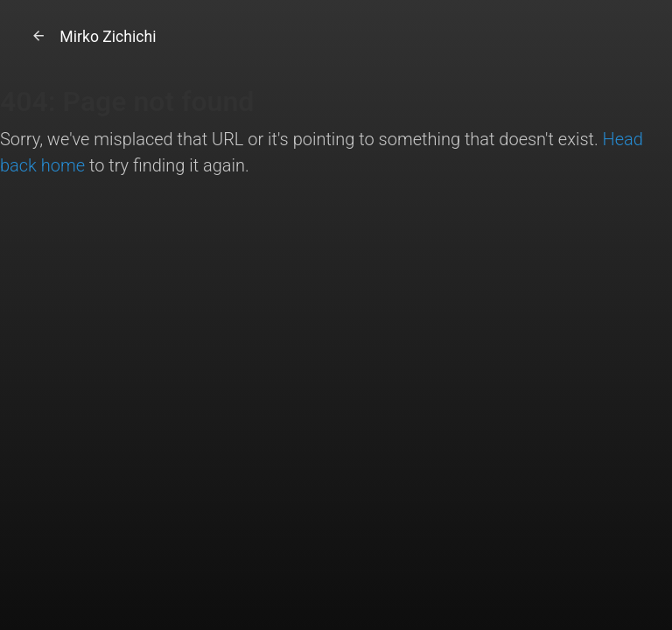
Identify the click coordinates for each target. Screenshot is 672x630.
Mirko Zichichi (92, 37)
